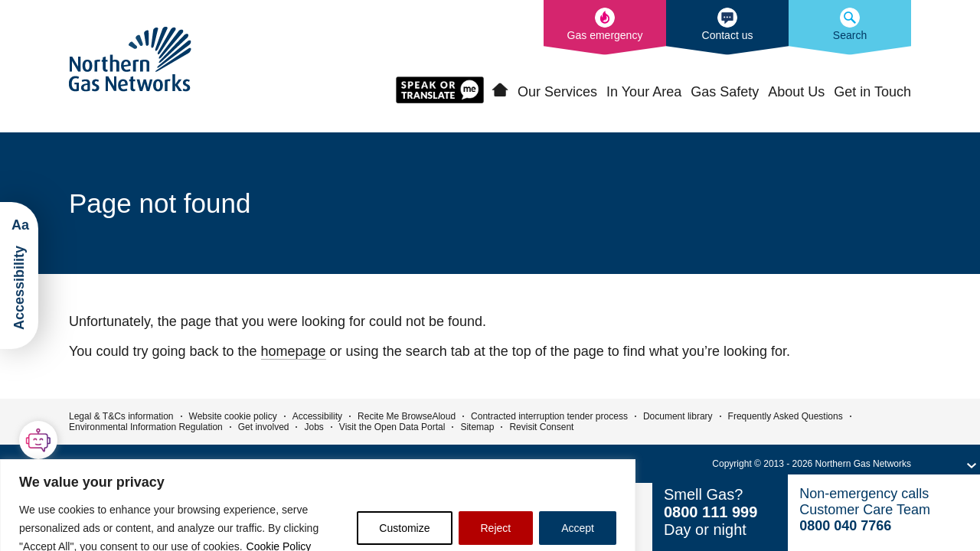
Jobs (314, 427)
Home (500, 90)
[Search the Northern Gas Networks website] (850, 28)
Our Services (557, 92)
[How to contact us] (727, 28)
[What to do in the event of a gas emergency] (605, 28)
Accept (578, 528)
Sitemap (477, 427)
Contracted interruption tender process (549, 416)
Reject (496, 528)
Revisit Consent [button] (541, 427)
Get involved (264, 427)
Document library (678, 416)
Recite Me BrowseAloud (407, 416)
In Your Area (644, 92)
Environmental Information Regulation (146, 427)
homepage (294, 351)
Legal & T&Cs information (121, 416)
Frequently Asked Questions (786, 416)
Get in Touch (872, 92)
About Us (796, 92)
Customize (404, 528)
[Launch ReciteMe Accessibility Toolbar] (19, 275)
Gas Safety (725, 92)
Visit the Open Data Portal (392, 427)
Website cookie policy (233, 416)
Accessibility (317, 416)
